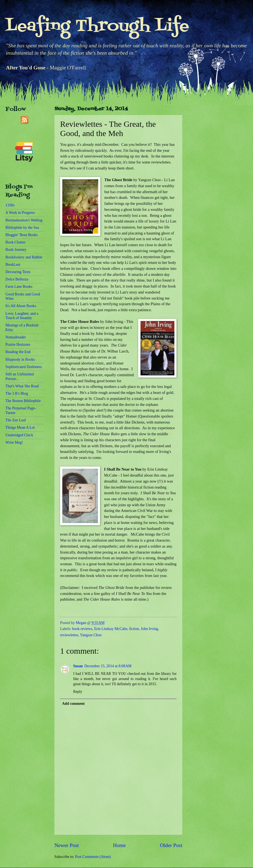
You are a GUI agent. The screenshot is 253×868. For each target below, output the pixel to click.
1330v (10, 205)
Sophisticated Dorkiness (24, 367)
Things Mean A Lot (20, 427)
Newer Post (67, 845)
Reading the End (18, 352)
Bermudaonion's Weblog (24, 220)
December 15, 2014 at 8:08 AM (108, 666)
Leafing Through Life (97, 27)
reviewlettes (69, 635)
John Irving (149, 629)
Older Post (171, 845)
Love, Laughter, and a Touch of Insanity (22, 316)
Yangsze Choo (91, 635)
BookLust (13, 265)
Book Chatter (16, 242)
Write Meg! (14, 442)
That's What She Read (22, 386)
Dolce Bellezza (17, 279)
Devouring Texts (18, 272)
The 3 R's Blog (17, 393)
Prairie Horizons (18, 345)
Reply (78, 692)
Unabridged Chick (19, 435)
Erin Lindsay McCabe (111, 629)
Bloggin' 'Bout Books (21, 235)
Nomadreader (16, 337)
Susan (78, 666)
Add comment (73, 704)
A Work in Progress (20, 213)
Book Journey (16, 250)
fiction (134, 629)
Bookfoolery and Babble (24, 257)
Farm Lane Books (19, 287)
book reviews (82, 629)
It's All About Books (21, 306)
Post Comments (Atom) (93, 857)
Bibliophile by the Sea (22, 228)
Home (119, 845)
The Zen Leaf (16, 420)
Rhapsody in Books (20, 359)
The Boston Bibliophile (23, 401)
